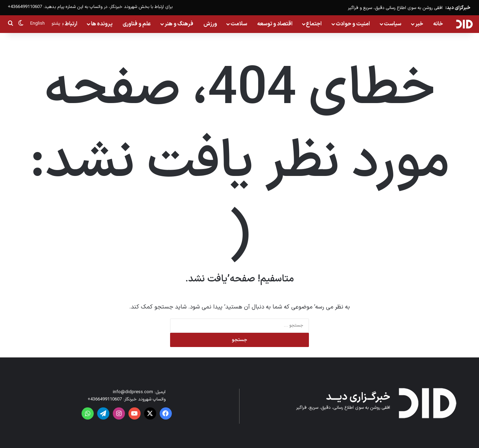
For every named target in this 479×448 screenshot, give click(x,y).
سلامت (239, 24)
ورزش (210, 24)
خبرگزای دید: (458, 8)
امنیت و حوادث (353, 24)
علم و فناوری (137, 24)
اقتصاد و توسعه (275, 24)
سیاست (393, 24)
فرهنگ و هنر (179, 24)
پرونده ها (102, 24)
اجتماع (314, 24)
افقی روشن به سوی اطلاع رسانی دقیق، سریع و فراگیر (395, 8)
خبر (419, 24)
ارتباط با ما (66, 24)
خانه (438, 24)
